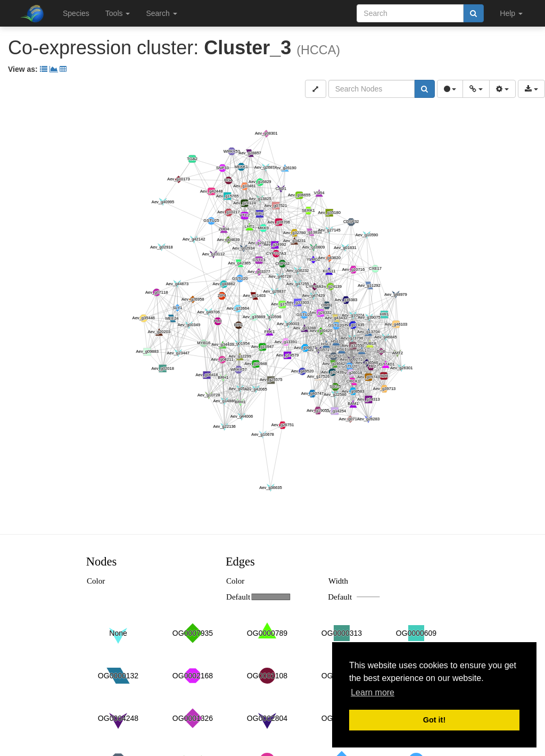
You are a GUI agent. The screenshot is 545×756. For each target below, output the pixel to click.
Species (76, 13)
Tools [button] (118, 13)
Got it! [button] (434, 720)
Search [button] (161, 13)
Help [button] (511, 13)
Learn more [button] (373, 692)
